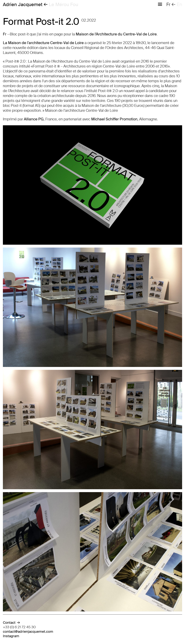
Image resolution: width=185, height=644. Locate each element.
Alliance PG (34, 119)
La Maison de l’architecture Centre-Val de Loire (43, 43)
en (179, 4)
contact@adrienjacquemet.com (28, 631)
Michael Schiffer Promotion (114, 119)
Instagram (11, 636)
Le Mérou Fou (64, 4)
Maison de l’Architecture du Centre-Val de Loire (116, 34)
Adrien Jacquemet (23, 4)
